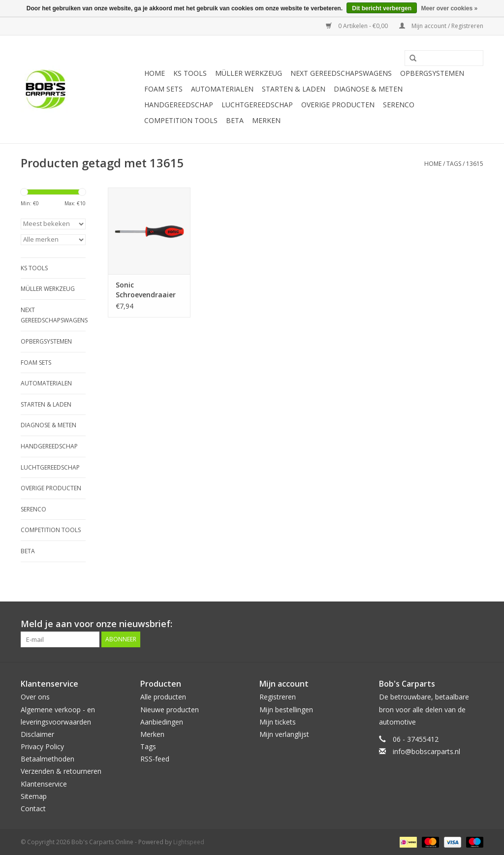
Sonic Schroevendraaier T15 (146, 290)
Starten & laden (294, 89)
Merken (266, 120)
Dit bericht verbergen (382, 8)
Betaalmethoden (47, 759)
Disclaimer (37, 734)
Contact (33, 808)
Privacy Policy (42, 746)
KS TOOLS (190, 73)
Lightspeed (189, 842)
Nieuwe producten (170, 710)
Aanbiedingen (162, 722)
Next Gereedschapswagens (341, 73)
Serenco (399, 105)
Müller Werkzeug (249, 73)
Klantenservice (44, 784)
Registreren (278, 697)
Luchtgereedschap (257, 105)
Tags (454, 164)
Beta (235, 120)
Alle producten (163, 697)
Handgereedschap (179, 105)
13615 (475, 164)
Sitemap (34, 796)
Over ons (35, 697)
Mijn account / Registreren (441, 26)
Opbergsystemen (432, 73)
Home (155, 73)
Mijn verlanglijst (284, 734)
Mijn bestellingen (286, 710)
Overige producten (338, 105)
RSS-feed (155, 759)
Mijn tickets (278, 722)
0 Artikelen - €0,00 (358, 26)
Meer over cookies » (449, 8)
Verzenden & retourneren (61, 771)
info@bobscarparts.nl (426, 751)
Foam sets (163, 89)
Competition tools (181, 120)
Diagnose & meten (368, 89)
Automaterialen (222, 89)
